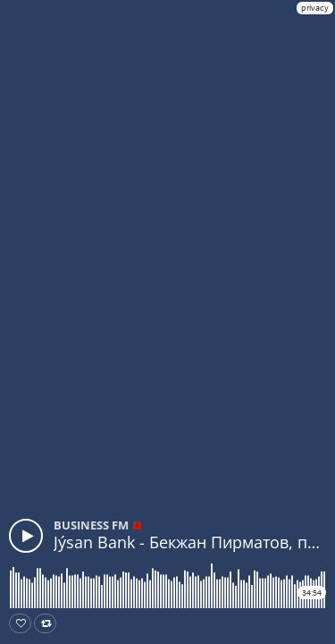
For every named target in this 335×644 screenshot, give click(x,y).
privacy (315, 8)
